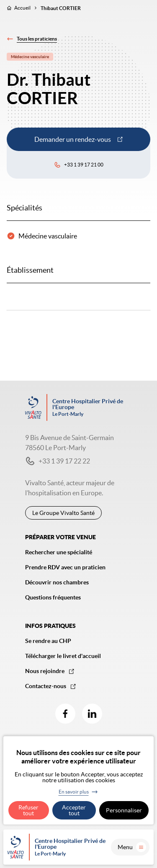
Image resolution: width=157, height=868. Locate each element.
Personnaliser (124, 810)
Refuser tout (28, 810)
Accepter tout (74, 810)
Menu (132, 847)
